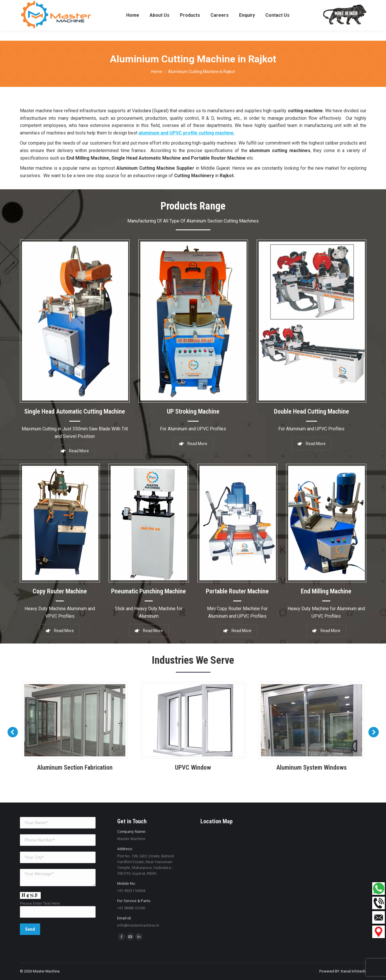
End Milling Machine (326, 584)
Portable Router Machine (237, 584)
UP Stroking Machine (193, 404)
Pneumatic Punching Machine (149, 584)
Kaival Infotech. (354, 971)
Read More (193, 433)
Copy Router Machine (60, 584)
